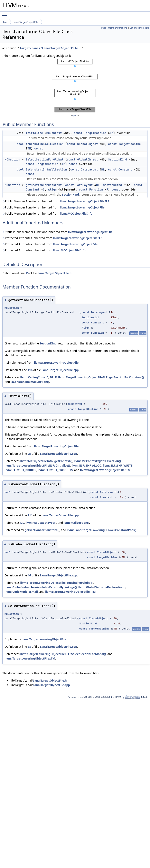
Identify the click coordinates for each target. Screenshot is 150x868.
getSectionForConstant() (42, 530)
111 (30, 515)
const (78, 133)
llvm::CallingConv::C (34, 377)
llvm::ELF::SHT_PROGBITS (55, 470)
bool (20, 144)
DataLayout (89, 169)
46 (29, 575)
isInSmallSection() (76, 523)
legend (75, 115)
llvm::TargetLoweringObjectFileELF (85, 201)
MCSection (12, 159)
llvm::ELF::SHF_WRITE (118, 465)
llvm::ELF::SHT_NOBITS (20, 470)
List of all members (139, 28)
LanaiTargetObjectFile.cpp (60, 370)
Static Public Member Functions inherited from (58, 232)
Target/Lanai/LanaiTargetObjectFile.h (50, 48)
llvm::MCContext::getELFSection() (97, 461)
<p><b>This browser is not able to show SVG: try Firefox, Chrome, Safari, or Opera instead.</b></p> (75, 86)
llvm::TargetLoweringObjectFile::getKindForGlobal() (57, 583)
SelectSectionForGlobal (45, 159)
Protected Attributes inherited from (52, 238)
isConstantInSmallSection (46, 169)
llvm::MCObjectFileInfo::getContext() (46, 461)
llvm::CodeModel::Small (21, 592)
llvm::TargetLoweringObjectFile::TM (105, 470)
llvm (5, 22)
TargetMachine (95, 133)
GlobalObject (88, 144)
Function (96, 189)
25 (29, 454)
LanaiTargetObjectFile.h (55, 273)
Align (52, 189)
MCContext (54, 133)
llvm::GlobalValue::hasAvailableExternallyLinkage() (41, 587)
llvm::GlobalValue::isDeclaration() (102, 587)
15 (27, 273)
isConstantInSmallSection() (30, 382)
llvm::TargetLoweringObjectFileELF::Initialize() (37, 465)
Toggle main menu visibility (6, 14)
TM (111, 133)
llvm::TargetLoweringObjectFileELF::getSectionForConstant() (101, 377)
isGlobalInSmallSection (45, 144)
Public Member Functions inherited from (56, 201)
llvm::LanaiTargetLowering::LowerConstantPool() (102, 530)
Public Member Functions (114, 28)
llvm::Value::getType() (41, 523)
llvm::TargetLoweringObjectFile (82, 207)
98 (29, 647)
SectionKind (118, 159)
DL (103, 169)
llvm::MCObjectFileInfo (76, 213)
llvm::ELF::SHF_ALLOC (86, 465)
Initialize (34, 133)
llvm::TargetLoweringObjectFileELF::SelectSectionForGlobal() (63, 654)
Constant (125, 169)
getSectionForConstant (44, 185)
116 (30, 370)
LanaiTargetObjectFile (25, 22)
